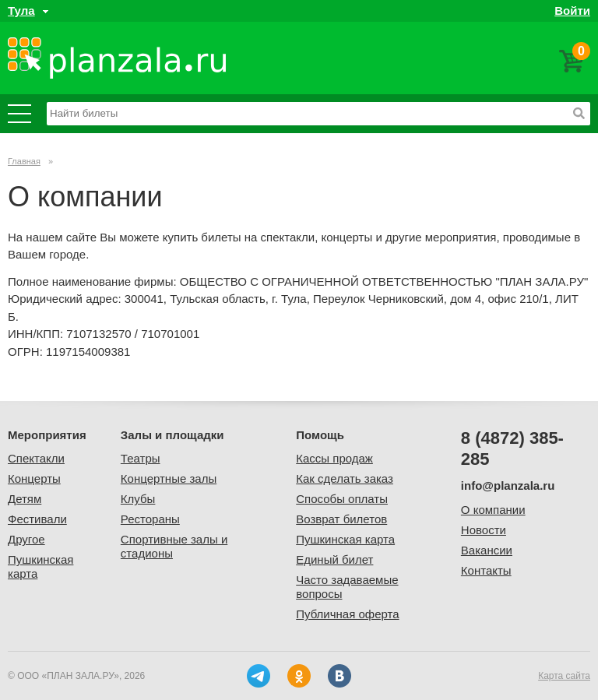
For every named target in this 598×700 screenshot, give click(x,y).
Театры (141, 458)
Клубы (138, 499)
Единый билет (334, 559)
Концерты (34, 478)
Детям (25, 499)
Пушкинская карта (345, 539)
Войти (572, 11)
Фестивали (37, 519)
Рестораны (150, 519)
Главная (24, 161)
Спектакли (36, 458)
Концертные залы (169, 478)
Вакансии (487, 550)
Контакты (486, 570)
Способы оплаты (342, 499)
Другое (26, 539)
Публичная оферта (347, 614)
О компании (493, 510)
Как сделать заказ (345, 478)
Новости (484, 530)
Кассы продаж (334, 458)
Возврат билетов (341, 519)
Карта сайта (564, 676)
